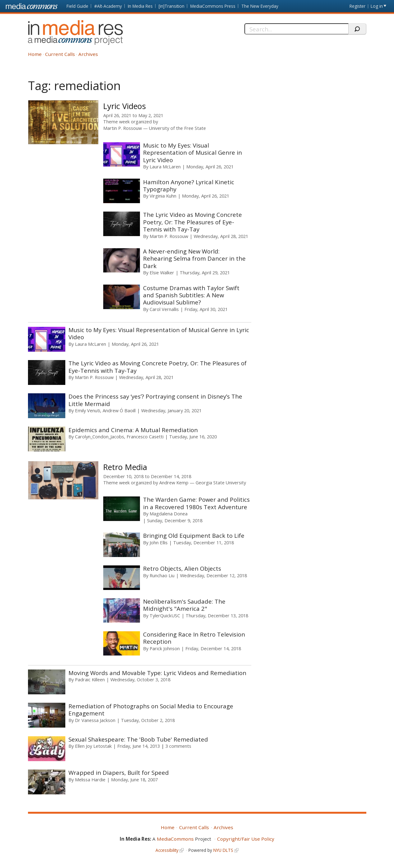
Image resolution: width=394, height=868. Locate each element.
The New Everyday (260, 6)
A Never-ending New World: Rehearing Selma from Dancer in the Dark (194, 258)
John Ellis (159, 542)
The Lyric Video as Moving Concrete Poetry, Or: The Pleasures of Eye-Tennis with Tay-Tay (192, 222)
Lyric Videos (125, 106)
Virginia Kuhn (163, 196)
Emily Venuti (88, 410)
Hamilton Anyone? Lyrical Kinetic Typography (189, 185)
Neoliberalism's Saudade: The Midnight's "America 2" (184, 605)
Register (357, 6)
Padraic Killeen (90, 679)
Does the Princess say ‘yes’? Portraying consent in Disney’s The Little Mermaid (155, 400)
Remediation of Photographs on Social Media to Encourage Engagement (151, 710)
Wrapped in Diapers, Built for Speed (119, 772)
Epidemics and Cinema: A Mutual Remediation (133, 430)
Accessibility (167, 850)
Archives (88, 54)
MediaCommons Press (213, 6)
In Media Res (140, 6)
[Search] (297, 29)
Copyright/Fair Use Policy (246, 839)
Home (35, 54)
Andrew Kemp (174, 483)
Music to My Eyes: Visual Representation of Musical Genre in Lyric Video (192, 153)
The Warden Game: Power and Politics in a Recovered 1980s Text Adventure (196, 503)
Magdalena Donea (169, 514)
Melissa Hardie (90, 779)
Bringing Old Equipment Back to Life (194, 535)
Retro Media (125, 467)
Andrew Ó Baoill (119, 410)
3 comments (178, 746)
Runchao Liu (162, 575)
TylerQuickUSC (165, 615)
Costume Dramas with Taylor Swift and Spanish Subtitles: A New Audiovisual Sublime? (191, 295)
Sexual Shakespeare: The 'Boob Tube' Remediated (138, 739)
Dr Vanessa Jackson (95, 720)
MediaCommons (175, 839)
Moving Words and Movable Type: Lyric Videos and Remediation (157, 673)
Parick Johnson (165, 648)
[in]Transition (172, 6)
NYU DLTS (223, 850)
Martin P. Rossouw (123, 128)
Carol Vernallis (164, 309)
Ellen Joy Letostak (93, 746)
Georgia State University (221, 483)
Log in (377, 6)
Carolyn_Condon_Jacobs (100, 436)
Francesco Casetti (145, 436)
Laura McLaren (165, 167)
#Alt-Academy (108, 6)
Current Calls (60, 54)
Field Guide (77, 6)
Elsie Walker (162, 272)
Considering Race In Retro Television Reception (194, 638)
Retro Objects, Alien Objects (182, 568)
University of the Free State (177, 128)
